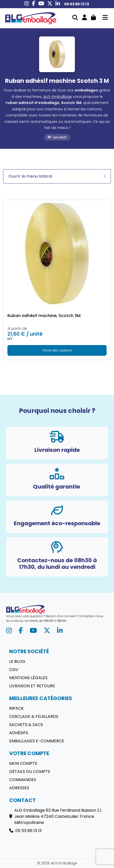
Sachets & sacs (26, 725)
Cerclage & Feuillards (34, 716)
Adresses (19, 788)
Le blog (17, 661)
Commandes (23, 780)
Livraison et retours (32, 686)
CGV (14, 670)
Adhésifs (19, 733)
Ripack (16, 708)
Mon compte (23, 763)
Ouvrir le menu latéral (57, 176)
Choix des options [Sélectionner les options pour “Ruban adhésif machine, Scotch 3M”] (57, 350)
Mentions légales (28, 678)
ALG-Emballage (58, 97)
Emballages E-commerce (37, 741)
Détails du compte (30, 772)
